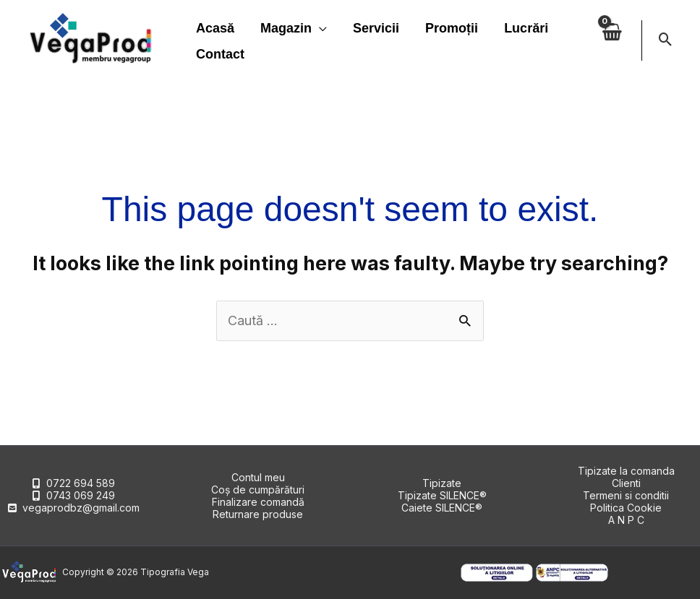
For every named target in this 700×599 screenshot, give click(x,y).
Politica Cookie (626, 508)
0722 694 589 (81, 483)
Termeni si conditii (626, 495)
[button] (666, 40)
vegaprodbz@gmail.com (81, 508)
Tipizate (442, 483)
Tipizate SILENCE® (442, 495)
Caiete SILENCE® (442, 508)
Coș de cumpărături (258, 490)
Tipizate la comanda (626, 471)
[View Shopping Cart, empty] (611, 40)
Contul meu (258, 477)
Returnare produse (258, 514)
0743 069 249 (81, 495)
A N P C (626, 520)
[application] (319, 28)
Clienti (626, 483)
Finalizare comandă (258, 502)
